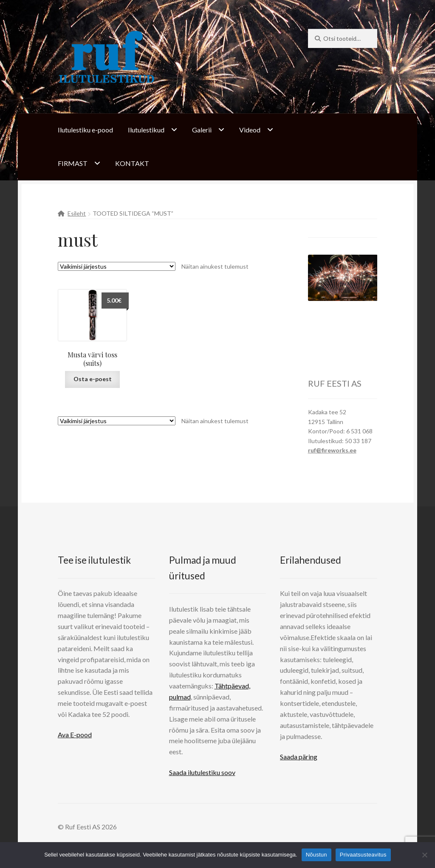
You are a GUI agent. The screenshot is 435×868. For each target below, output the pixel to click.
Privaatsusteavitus (363, 855)
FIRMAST (73, 163)
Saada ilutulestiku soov (202, 772)
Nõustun (316, 855)
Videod (250, 130)
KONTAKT (132, 163)
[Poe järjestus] (117, 266)
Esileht (77, 213)
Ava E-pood (75, 735)
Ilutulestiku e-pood (85, 130)
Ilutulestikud (146, 130)
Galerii (202, 130)
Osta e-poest (93, 379)
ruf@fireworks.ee (332, 450)
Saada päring (299, 757)
